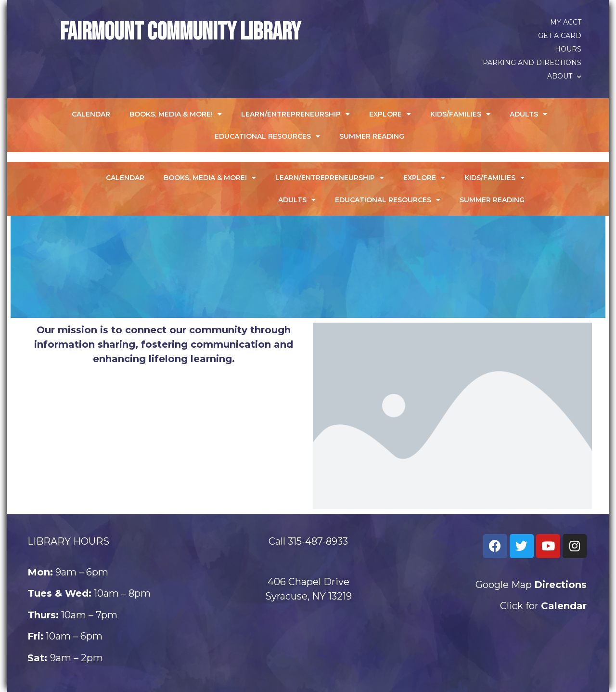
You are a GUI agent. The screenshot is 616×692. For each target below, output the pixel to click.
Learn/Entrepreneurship (295, 114)
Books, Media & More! (176, 114)
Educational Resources (267, 136)
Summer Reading (372, 136)
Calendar (91, 114)
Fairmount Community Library (180, 32)
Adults (528, 114)
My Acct (566, 22)
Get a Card (560, 36)
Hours (568, 49)
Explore (390, 114)
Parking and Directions (532, 63)
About (564, 76)
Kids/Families (460, 114)
